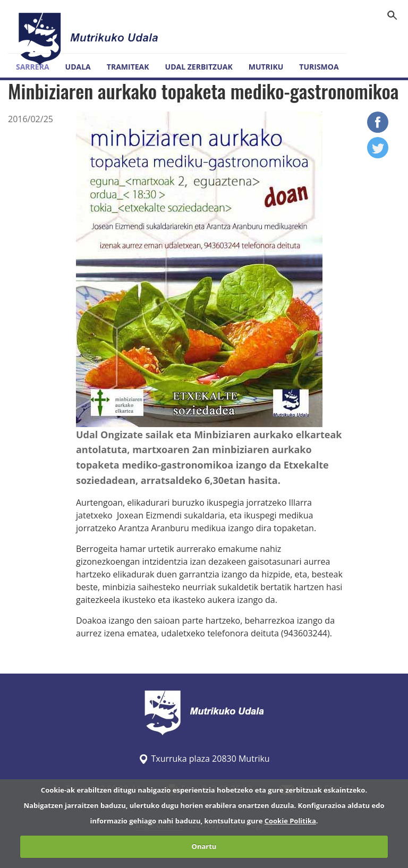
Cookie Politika (290, 821)
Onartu (204, 846)
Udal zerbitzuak (199, 67)
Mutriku (266, 67)
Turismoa (319, 67)
